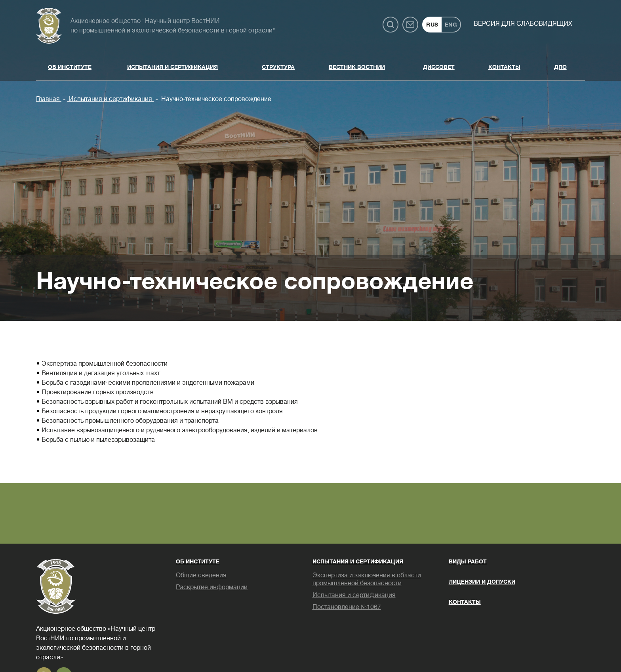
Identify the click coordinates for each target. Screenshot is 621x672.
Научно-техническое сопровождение (215, 99)
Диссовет (439, 67)
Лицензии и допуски (482, 582)
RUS (432, 25)
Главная (49, 99)
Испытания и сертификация (172, 67)
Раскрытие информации (212, 587)
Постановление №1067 (347, 607)
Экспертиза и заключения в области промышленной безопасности (367, 579)
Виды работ (468, 561)
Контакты (504, 67)
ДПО (560, 67)
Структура (278, 67)
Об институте (70, 67)
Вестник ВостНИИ (357, 67)
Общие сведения (201, 575)
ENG (451, 25)
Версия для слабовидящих (523, 24)
